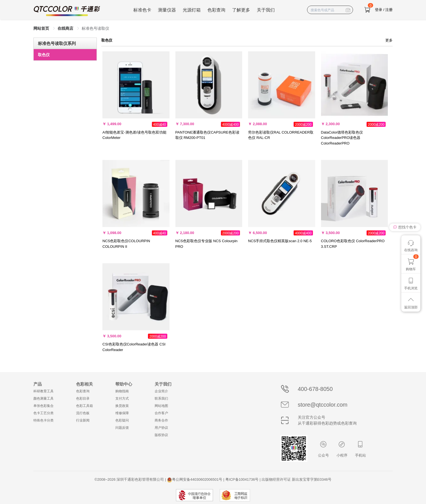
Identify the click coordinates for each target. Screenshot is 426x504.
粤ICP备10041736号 (242, 479)
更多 (389, 40)
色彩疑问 (122, 420)
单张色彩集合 (43, 406)
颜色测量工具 (43, 398)
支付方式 (122, 398)
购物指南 (122, 391)
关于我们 (266, 10)
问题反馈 (122, 428)
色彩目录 (83, 398)
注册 (389, 10)
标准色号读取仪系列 (57, 43)
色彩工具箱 (84, 406)
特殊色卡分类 (43, 420)
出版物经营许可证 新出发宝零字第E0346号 (296, 479)
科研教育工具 (43, 391)
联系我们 (161, 398)
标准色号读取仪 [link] (95, 28)
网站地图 (161, 406)
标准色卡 (142, 10)
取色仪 (44, 55)
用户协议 (161, 428)
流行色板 (83, 413)
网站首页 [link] (42, 28)
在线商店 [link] (66, 28)
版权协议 (161, 435)
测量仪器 (167, 10)
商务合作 (161, 420)
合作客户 (161, 413)
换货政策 (122, 406)
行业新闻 (83, 420)
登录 (379, 10)
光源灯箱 (192, 10)
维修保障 (122, 413)
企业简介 (161, 391)
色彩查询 (216, 10)
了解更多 (241, 10)
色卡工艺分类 (43, 413)
